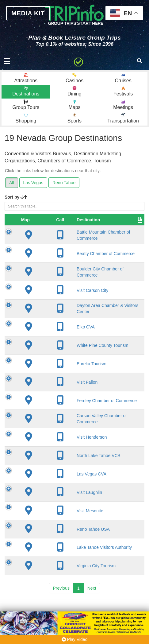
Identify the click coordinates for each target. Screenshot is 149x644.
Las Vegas (33, 183)
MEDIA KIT (28, 13)
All (12, 183)
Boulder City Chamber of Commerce (56, 280)
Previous (61, 609)
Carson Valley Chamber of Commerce (57, 437)
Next (92, 609)
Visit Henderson (59, 458)
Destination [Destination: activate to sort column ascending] (56, 220)
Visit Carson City (60, 301)
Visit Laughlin (57, 513)
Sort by (16, 197)
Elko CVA (53, 343)
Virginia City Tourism (64, 587)
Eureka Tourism (59, 379)
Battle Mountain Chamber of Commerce (59, 238)
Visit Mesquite (57, 532)
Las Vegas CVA (59, 495)
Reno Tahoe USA (61, 550)
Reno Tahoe (64, 183)
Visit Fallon (55, 398)
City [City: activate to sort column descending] (93, 220)
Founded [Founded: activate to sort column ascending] (126, 220)
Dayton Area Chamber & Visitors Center (63, 322)
